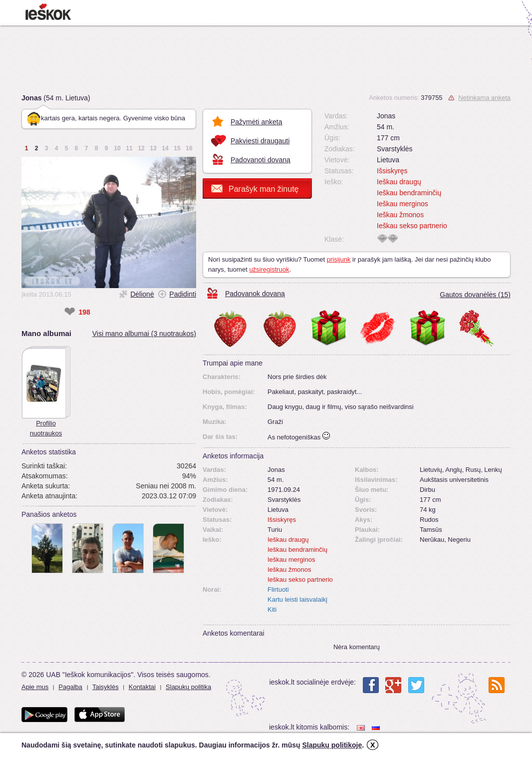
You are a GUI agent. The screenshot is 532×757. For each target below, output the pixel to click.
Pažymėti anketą (257, 122)
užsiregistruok (269, 269)
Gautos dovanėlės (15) (475, 295)
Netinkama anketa (484, 98)
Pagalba (70, 687)
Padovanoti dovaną (261, 160)
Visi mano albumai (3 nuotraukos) (144, 334)
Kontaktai (142, 687)
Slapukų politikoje (332, 745)
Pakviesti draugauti (260, 141)
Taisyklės (106, 687)
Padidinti (183, 294)
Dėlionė (142, 294)
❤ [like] (70, 312)
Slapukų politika (188, 687)
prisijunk (339, 259)
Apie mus (35, 687)
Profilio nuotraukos (46, 428)
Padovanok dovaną (255, 294)
